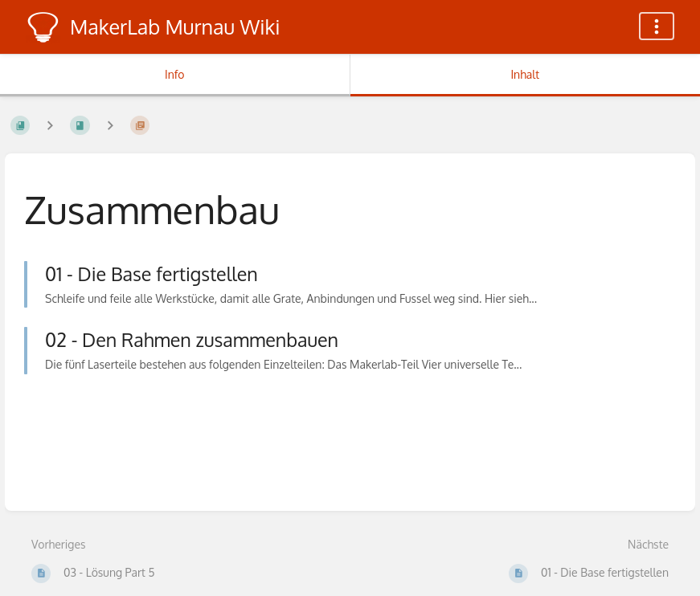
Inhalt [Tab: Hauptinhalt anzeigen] (525, 74)
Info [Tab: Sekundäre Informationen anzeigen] (175, 74)
